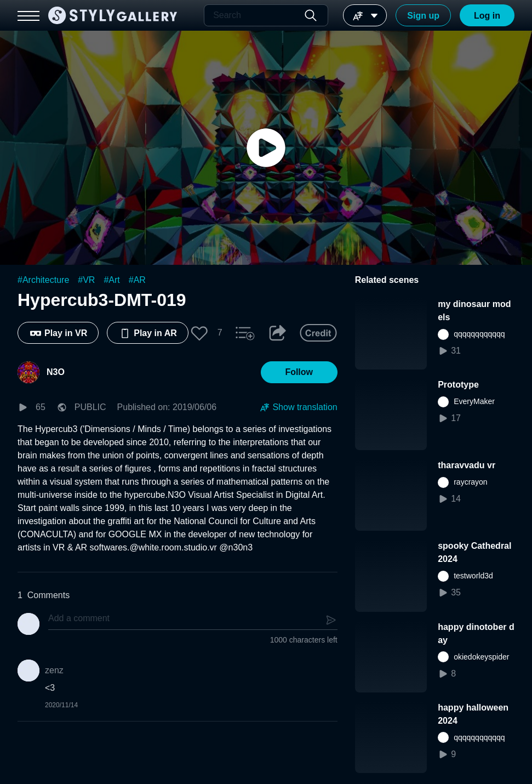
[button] (199, 333)
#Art (111, 280)
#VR (86, 280)
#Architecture (43, 280)
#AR (137, 280)
